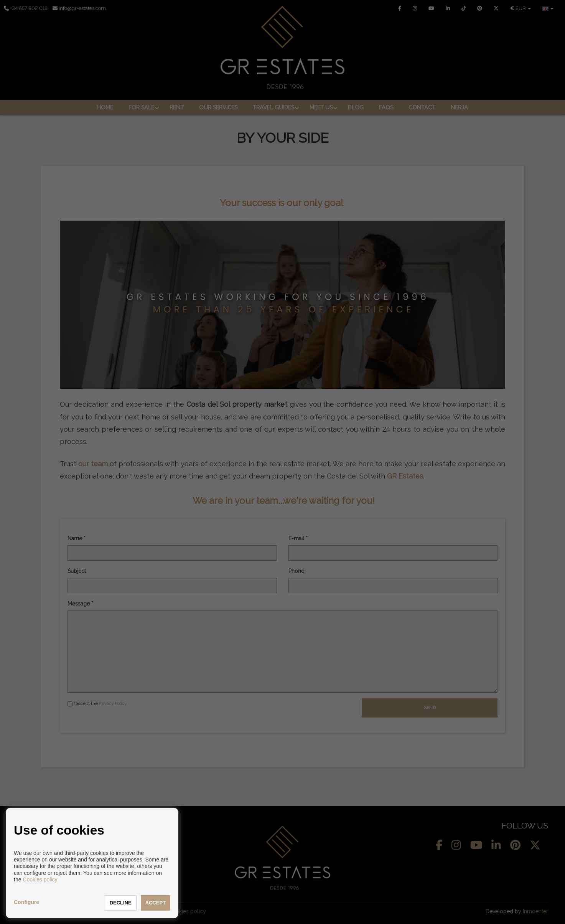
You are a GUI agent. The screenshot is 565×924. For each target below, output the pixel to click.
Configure (26, 902)
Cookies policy (40, 879)
